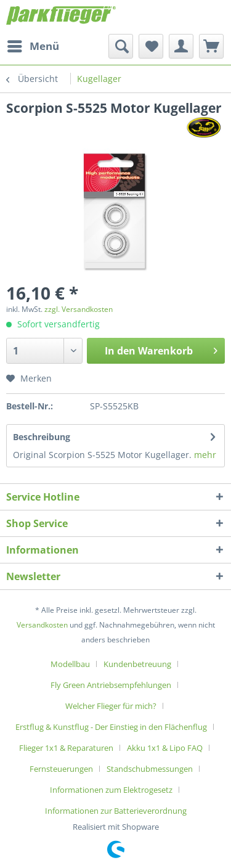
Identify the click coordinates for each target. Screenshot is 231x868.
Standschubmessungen (150, 769)
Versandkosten (42, 625)
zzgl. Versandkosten (79, 309)
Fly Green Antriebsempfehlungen (111, 685)
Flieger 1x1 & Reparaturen (66, 748)
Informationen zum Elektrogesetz (111, 790)
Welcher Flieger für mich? (111, 706)
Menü (33, 45)
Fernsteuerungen (61, 769)
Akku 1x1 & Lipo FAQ (165, 748)
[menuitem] (33, 46)
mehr (205, 455)
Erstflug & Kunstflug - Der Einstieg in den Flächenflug (111, 727)
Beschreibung (42, 437)
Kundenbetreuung (137, 664)
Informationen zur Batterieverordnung (116, 811)
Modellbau (70, 664)
